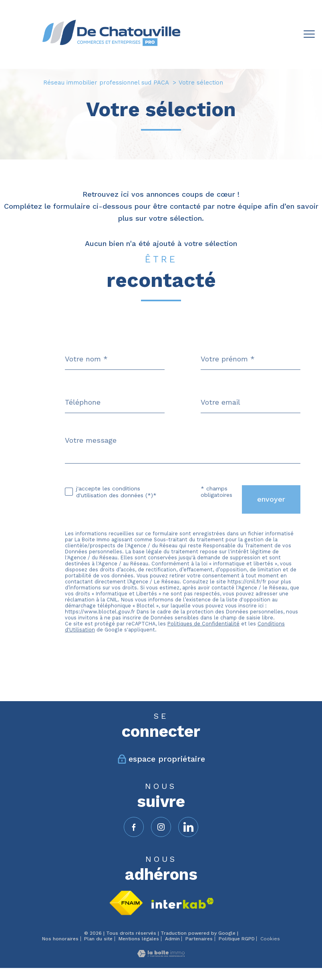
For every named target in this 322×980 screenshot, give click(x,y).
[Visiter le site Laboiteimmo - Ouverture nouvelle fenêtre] (161, 955)
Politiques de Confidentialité (203, 638)
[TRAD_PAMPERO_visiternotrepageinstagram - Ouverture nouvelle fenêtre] (161, 827)
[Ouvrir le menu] (309, 34)
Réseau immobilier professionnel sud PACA (106, 83)
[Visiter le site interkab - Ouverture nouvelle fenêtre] (183, 903)
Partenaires (199, 939)
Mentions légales (139, 939)
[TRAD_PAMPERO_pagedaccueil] (111, 48)
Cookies (270, 939)
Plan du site (98, 939)
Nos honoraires (60, 939)
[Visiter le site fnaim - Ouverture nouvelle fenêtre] (126, 903)
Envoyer (271, 514)
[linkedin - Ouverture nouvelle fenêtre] (188, 827)
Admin (172, 939)
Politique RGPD (237, 939)
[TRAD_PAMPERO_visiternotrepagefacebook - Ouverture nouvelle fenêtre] (134, 827)
